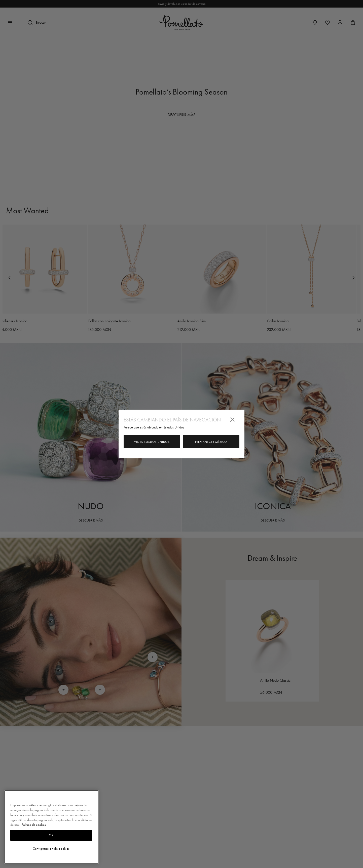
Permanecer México (211, 442)
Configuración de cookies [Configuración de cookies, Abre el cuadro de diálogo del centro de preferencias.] (51, 849)
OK (51, 835)
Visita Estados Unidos (152, 442)
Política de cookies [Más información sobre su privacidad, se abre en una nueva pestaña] (34, 825)
